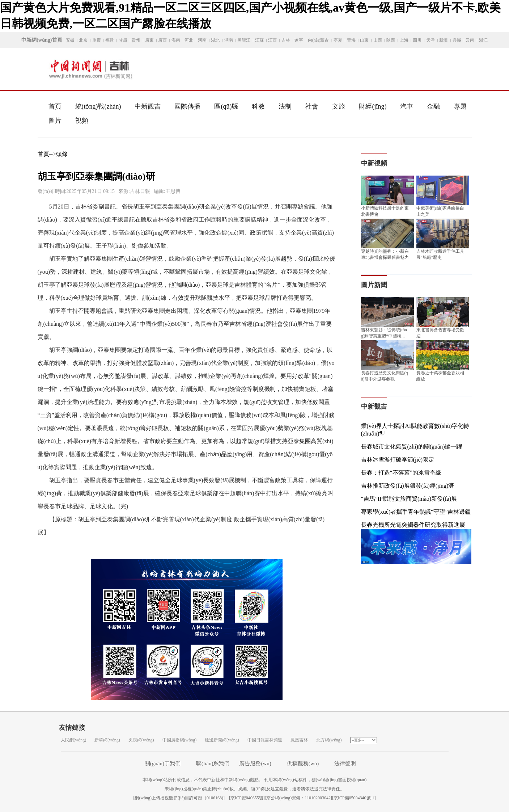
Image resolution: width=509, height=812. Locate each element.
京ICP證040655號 (247, 798)
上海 (404, 40)
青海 (351, 40)
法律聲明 (345, 763)
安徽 (70, 40)
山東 (364, 40)
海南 (176, 40)
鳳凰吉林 (299, 740)
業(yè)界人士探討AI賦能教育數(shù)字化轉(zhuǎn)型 (415, 430)
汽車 (407, 106)
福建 (110, 40)
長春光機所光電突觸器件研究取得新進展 (413, 525)
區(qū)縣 (226, 106)
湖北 (215, 40)
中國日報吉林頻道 (265, 740)
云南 (470, 40)
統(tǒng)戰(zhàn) (98, 106)
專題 (460, 106)
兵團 (457, 40)
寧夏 (338, 40)
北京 (83, 40)
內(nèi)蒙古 (319, 40)
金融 (433, 106)
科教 (258, 106)
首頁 (55, 106)
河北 (189, 40)
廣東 (149, 40)
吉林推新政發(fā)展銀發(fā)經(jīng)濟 (408, 486)
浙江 (483, 40)
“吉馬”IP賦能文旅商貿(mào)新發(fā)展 (409, 499)
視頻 (82, 121)
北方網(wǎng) (329, 740)
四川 (417, 40)
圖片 (55, 121)
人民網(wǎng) (74, 740)
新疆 (444, 40)
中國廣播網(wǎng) (180, 740)
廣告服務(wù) (255, 763)
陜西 (391, 40)
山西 (378, 40)
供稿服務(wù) (303, 763)
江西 (272, 40)
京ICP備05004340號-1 (354, 798)
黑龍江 (244, 40)
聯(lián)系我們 (213, 763)
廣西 (162, 40)
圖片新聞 (374, 285)
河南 (202, 40)
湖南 (229, 40)
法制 (285, 106)
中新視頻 (374, 163)
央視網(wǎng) (141, 740)
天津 (430, 40)
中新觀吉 (148, 106)
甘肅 (123, 40)
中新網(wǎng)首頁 (42, 40)
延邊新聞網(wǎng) (222, 740)
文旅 (339, 106)
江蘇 (259, 40)
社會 (312, 106)
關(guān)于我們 (163, 763)
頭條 (62, 154)
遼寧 (299, 40)
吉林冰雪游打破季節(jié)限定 (398, 460)
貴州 (136, 40)
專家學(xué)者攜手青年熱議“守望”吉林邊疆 (416, 512)
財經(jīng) (373, 106)
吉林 (286, 40)
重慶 (97, 40)
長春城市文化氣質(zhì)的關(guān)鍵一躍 (412, 447)
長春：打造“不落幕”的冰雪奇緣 (401, 473)
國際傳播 (187, 106)
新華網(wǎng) (107, 740)
